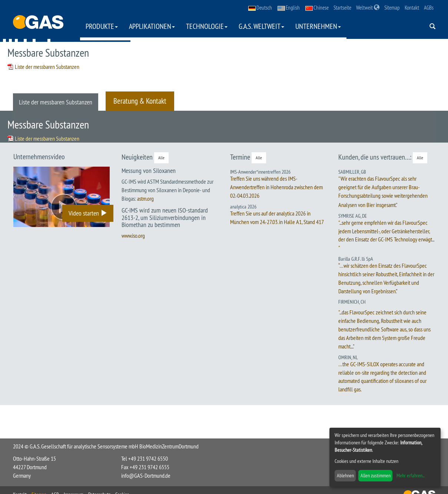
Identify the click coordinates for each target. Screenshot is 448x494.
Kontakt (412, 8)
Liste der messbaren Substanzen (47, 67)
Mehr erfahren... (411, 475)
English (289, 8)
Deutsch (260, 8)
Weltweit (368, 8)
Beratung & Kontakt (140, 101)
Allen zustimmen (376, 475)
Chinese (317, 8)
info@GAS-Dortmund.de (146, 475)
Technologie (207, 26)
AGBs (429, 8)
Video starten (88, 213)
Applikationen (152, 26)
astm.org (145, 198)
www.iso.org (133, 236)
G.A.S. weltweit (261, 26)
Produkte (102, 26)
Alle (161, 158)
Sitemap (392, 8)
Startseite (342, 8)
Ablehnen (345, 475)
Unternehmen (318, 26)
